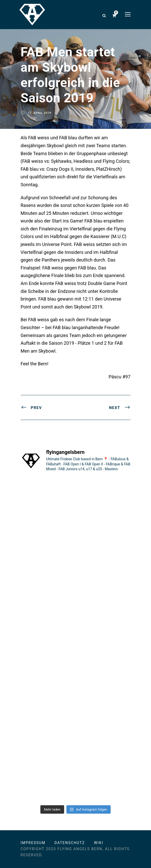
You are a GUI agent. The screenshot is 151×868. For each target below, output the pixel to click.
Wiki (99, 843)
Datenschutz (70, 843)
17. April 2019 (40, 113)
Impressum (33, 843)
